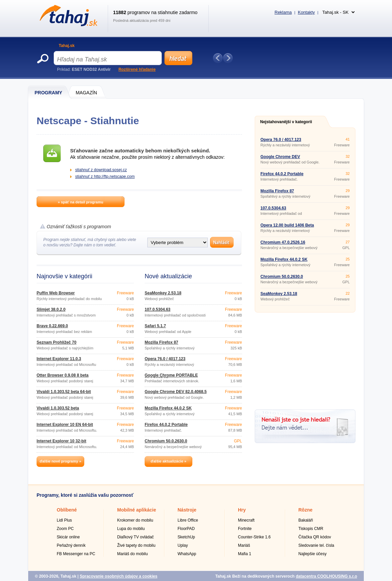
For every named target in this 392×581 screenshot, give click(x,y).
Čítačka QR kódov (315, 537)
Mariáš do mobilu (132, 554)
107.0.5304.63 (158, 309)
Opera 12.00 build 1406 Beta (287, 225)
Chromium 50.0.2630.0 (166, 441)
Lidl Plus (64, 520)
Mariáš (244, 545)
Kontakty (306, 12)
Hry (242, 510)
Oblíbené (67, 510)
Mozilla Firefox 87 (161, 342)
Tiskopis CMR (311, 529)
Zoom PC (65, 529)
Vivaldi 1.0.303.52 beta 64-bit (64, 392)
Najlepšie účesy (312, 554)
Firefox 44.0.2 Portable (166, 425)
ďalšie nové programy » (60, 461)
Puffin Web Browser (56, 293)
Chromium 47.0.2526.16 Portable (283, 244)
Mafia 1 (244, 554)
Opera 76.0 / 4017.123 (165, 359)
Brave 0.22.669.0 (52, 326)
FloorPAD (186, 529)
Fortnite (245, 529)
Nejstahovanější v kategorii (286, 122)
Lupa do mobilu (131, 529)
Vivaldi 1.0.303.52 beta (58, 408)
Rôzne (305, 510)
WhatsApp (187, 554)
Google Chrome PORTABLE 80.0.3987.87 (171, 377)
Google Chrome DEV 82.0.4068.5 (176, 392)
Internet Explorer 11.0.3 (59, 359)
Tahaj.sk (67, 46)
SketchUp (186, 537)
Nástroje (187, 510)
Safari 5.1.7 (155, 326)
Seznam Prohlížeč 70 (57, 342)
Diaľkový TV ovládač (135, 537)
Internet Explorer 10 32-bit (61, 441)
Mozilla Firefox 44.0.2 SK (168, 408)
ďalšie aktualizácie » (168, 461)
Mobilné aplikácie (137, 510)
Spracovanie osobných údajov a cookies (118, 576)
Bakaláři (306, 520)
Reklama (283, 12)
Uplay (183, 545)
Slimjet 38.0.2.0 (51, 309)
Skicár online (68, 537)
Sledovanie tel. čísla (316, 545)
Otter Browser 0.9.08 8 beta (63, 375)
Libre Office (188, 520)
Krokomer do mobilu (135, 520)
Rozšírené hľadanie (137, 69)
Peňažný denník (71, 545)
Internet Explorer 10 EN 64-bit (65, 425)
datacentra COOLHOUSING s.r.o (326, 576)
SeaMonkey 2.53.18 (163, 293)
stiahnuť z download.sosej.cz (101, 170)
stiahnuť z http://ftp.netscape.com (105, 177)
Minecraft (246, 520)
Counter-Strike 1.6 (254, 537)
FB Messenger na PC (76, 554)
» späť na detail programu (80, 202)
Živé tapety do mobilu (136, 545)
